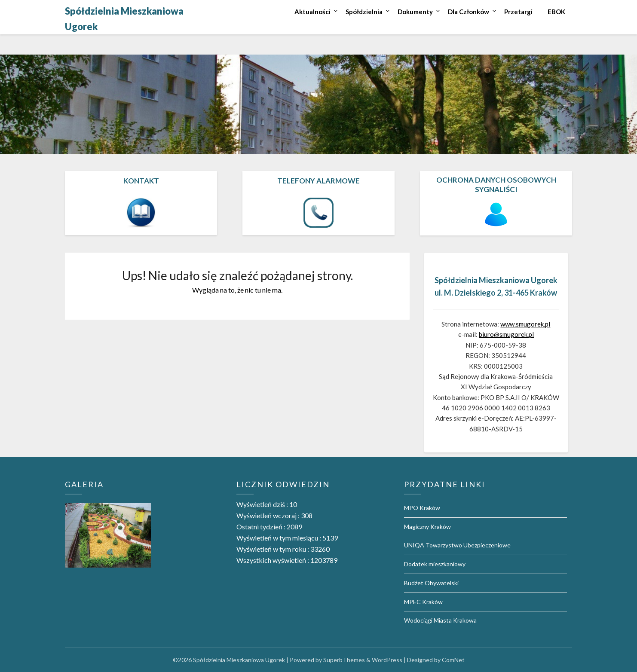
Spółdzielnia (364, 12)
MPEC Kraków (423, 602)
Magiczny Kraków (427, 527)
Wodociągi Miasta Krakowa (440, 620)
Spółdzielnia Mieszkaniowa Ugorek (124, 19)
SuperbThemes (344, 660)
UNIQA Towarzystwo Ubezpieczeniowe (457, 545)
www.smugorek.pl (525, 324)
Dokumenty (415, 12)
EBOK (556, 12)
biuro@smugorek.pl (506, 334)
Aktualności (312, 12)
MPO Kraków (422, 508)
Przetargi (518, 12)
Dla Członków (469, 12)
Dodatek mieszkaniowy (435, 564)
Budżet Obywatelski (431, 583)
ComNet (453, 660)
